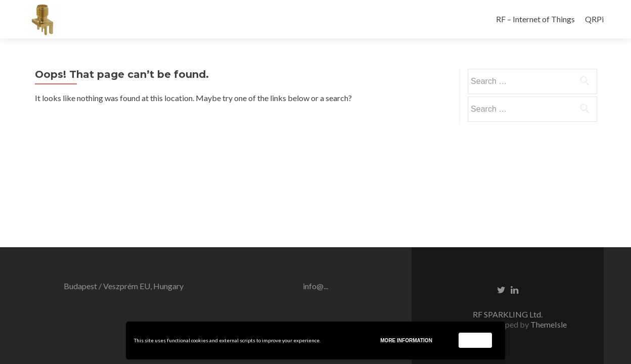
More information (406, 340)
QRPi (594, 19)
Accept (475, 340)
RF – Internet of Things (535, 19)
